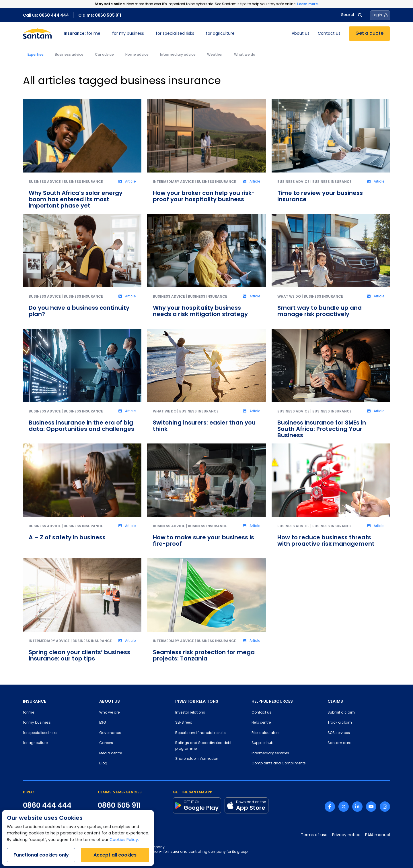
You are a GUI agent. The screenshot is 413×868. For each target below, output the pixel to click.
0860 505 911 (119, 805)
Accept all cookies (115, 855)
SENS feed (184, 723)
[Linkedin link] (357, 807)
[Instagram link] (385, 807)
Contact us (329, 34)
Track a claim (340, 723)
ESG (103, 723)
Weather (215, 55)
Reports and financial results (200, 733)
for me (82, 34)
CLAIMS (335, 701)
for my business (128, 34)
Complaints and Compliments (279, 764)
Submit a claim (341, 713)
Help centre (261, 723)
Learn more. (308, 4)
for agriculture (220, 34)
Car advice (104, 55)
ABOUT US (110, 701)
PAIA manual (378, 835)
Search (351, 15)
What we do (245, 55)
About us (301, 34)
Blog (103, 764)
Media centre (111, 753)
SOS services (339, 733)
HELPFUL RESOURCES (272, 701)
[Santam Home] (37, 34)
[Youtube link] (371, 807)
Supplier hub (262, 743)
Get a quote (369, 34)
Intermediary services (270, 753)
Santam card (340, 743)
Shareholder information (197, 759)
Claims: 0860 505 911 (100, 15)
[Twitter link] (344, 807)
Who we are (109, 713)
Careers (106, 743)
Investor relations (190, 713)
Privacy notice (346, 835)
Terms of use (314, 835)
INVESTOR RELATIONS (197, 701)
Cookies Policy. (124, 840)
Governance (110, 733)
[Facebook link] (330, 807)
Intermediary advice (178, 55)
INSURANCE (34, 701)
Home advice (137, 55)
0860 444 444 (47, 805)
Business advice (69, 55)
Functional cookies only (41, 855)
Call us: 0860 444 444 (46, 15)
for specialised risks (175, 34)
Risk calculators (266, 733)
